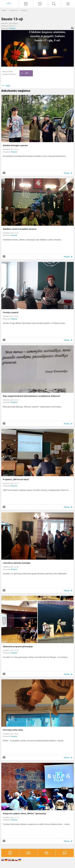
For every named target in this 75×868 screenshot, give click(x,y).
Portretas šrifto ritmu (13, 730)
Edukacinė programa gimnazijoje (18, 647)
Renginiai (24, 10)
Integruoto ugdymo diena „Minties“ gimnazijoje (24, 814)
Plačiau (67, 173)
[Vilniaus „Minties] (9, 3)
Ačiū (25, 73)
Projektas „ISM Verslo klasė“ (16, 480)
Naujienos (14, 10)
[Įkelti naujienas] (26, 4)
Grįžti (8, 86)
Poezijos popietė (11, 312)
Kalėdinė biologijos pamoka (15, 145)
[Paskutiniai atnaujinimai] (40, 4)
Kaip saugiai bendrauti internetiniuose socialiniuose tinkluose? (32, 396)
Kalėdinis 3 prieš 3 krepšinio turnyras (20, 229)
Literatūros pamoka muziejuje (17, 563)
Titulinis (4, 10)
